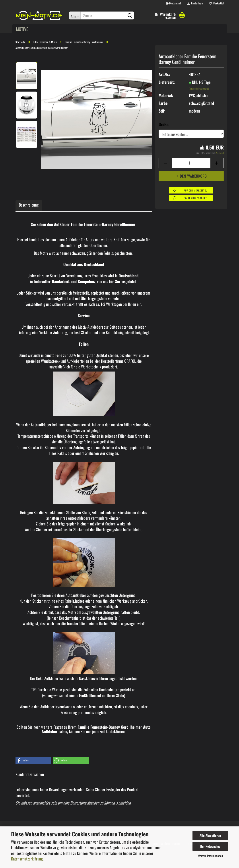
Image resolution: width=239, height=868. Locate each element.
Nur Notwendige (210, 846)
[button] (33, 761)
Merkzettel (217, 3)
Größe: (164, 124)
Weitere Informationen (210, 856)
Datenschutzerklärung (27, 859)
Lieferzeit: (167, 82)
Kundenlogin (195, 3)
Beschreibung (29, 205)
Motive (22, 29)
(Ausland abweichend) (199, 88)
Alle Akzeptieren (210, 835)
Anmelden (123, 803)
